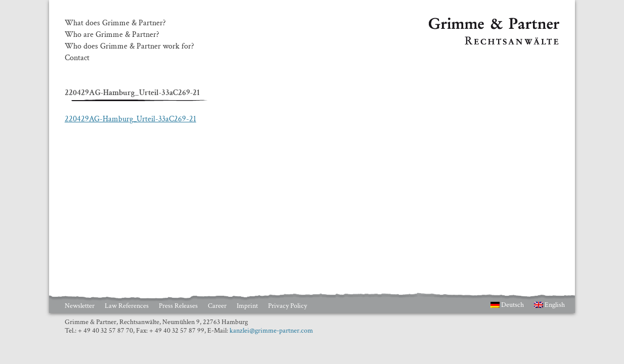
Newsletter (80, 306)
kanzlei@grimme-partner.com (271, 331)
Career (217, 306)
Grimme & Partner (459, 22)
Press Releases (178, 306)
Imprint (247, 306)
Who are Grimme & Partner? (112, 35)
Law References (127, 306)
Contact (77, 58)
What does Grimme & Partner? (115, 23)
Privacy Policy (287, 306)
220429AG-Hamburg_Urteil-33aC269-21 (130, 119)
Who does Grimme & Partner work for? (129, 47)
